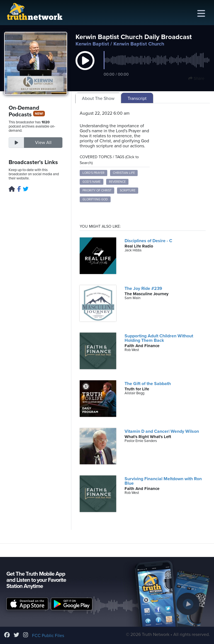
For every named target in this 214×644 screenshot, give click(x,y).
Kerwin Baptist (92, 44)
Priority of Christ (97, 190)
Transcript (137, 98)
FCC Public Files (48, 636)
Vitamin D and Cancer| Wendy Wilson (162, 431)
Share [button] (196, 78)
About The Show (98, 98)
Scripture (128, 190)
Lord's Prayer (93, 173)
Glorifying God (95, 199)
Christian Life (124, 173)
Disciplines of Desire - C (148, 241)
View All (43, 143)
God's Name (92, 182)
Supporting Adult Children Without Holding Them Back (159, 338)
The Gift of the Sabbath (148, 384)
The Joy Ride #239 (143, 289)
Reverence (117, 182)
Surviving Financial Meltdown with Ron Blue (163, 481)
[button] (85, 66)
